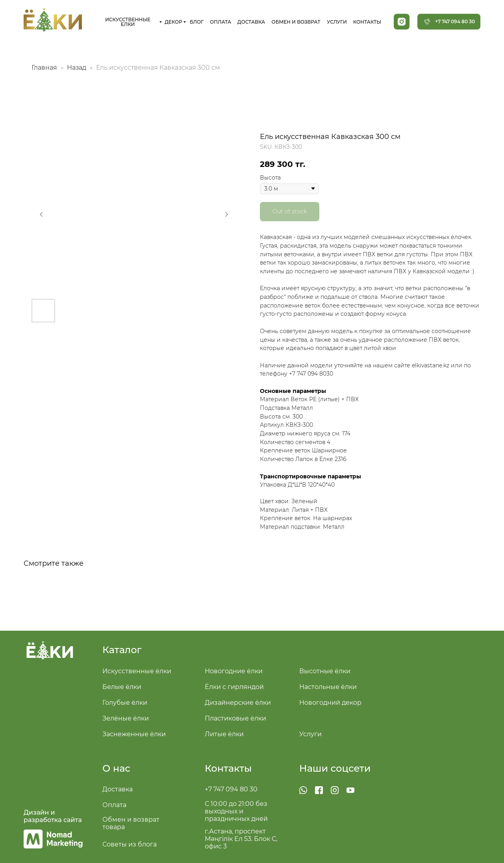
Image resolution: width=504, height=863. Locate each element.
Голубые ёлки (125, 703)
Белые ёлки (122, 687)
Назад (77, 68)
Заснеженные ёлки (134, 734)
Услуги (310, 734)
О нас (116, 768)
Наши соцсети (335, 768)
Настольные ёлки (328, 687)
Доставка (118, 789)
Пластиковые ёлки (235, 718)
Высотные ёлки (325, 671)
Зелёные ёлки (126, 718)
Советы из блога (130, 844)
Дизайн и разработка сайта (53, 816)
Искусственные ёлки (137, 671)
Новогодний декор (330, 703)
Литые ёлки (224, 734)
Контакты (228, 768)
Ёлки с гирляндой (234, 687)
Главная (44, 68)
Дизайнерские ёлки (238, 703)
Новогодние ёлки (234, 671)
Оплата (114, 805)
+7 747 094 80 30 (231, 789)
